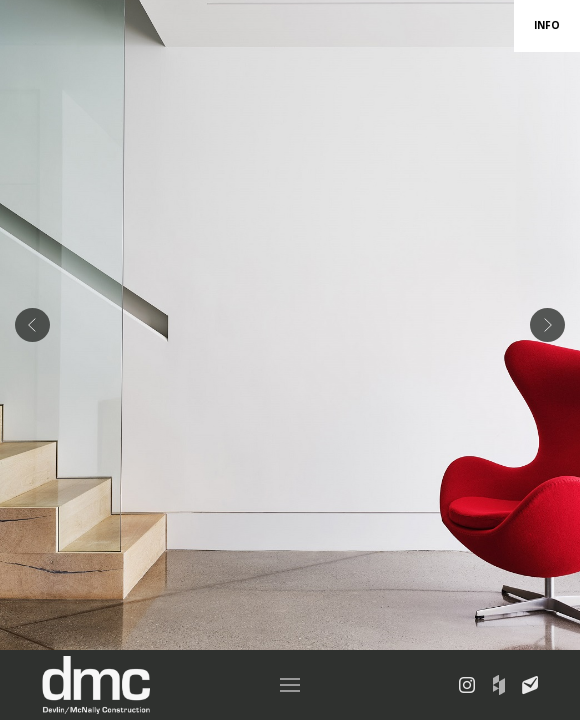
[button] (290, 685)
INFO (547, 25)
